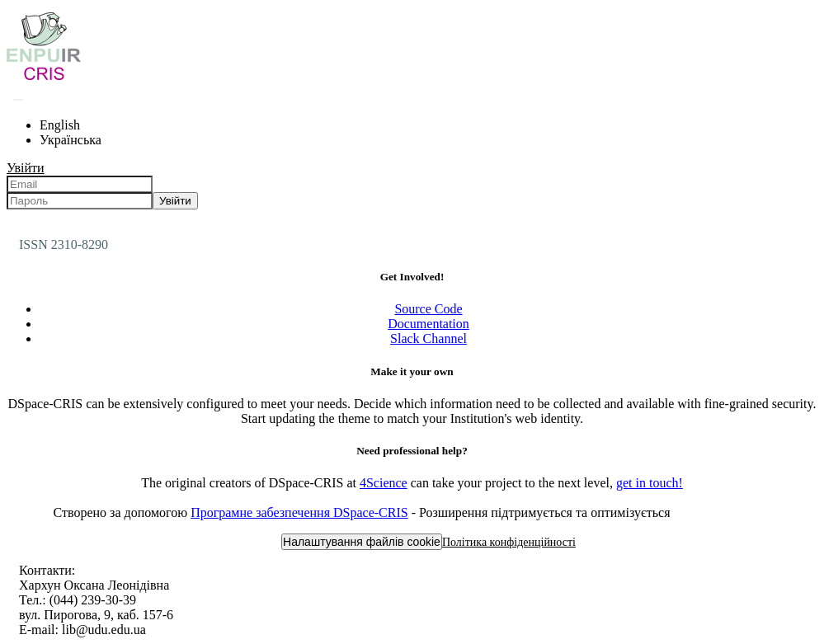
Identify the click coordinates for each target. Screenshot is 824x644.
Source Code (428, 309)
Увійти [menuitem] (26, 168)
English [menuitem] (60, 125)
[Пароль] (80, 201)
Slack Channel (428, 338)
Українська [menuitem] (71, 140)
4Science (384, 483)
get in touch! (650, 483)
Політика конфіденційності (509, 542)
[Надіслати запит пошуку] (18, 100)
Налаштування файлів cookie (362, 542)
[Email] (80, 184)
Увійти (175, 201)
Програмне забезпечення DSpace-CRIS (299, 512)
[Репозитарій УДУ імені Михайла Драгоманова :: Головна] (44, 80)
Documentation (428, 324)
